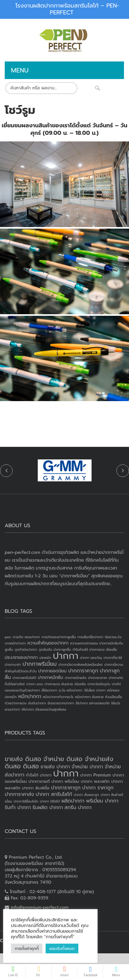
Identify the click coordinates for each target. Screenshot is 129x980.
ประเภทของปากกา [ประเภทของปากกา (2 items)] (21, 657)
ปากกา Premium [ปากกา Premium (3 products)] (95, 775)
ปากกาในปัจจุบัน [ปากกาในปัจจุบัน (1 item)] (99, 684)
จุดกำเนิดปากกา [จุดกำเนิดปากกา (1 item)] (26, 649)
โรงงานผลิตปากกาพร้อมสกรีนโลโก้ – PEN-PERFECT (67, 9)
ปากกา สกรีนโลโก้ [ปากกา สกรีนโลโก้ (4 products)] (54, 794)
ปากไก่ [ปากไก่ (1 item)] (116, 684)
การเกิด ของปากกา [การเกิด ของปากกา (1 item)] (26, 637)
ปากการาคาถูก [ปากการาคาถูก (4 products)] (66, 788)
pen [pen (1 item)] (8, 637)
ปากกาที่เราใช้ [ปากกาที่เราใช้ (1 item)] (113, 658)
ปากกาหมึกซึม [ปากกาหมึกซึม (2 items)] (50, 678)
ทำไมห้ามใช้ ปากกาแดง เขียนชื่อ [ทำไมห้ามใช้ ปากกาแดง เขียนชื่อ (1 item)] (95, 649)
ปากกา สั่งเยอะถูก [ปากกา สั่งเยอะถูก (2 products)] (86, 795)
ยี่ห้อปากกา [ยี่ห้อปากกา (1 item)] (49, 690)
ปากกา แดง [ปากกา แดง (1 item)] (35, 684)
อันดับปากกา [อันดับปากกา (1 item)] (37, 703)
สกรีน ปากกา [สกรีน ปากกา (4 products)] (78, 808)
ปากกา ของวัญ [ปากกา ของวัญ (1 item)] (91, 658)
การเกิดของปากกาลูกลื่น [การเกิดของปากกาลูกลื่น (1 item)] (59, 637)
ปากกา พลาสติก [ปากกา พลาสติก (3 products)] (95, 781)
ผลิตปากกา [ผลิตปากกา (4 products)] (73, 801)
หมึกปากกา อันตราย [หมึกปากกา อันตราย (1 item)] (89, 697)
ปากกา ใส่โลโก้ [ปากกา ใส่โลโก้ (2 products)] (50, 801)
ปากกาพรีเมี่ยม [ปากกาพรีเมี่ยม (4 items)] (40, 664)
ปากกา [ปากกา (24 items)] (66, 656)
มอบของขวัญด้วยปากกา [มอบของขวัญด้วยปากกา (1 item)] (22, 690)
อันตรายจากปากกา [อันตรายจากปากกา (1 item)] (61, 703)
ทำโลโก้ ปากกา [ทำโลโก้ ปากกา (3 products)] (39, 775)
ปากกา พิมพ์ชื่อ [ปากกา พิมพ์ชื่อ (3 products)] (36, 788)
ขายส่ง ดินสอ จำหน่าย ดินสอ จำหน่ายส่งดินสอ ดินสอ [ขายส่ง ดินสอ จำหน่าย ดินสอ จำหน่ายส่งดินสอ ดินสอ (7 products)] (59, 763)
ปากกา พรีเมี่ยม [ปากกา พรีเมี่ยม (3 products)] (65, 781)
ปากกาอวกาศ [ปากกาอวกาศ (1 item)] (97, 678)
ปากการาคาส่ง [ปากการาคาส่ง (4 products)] (19, 794)
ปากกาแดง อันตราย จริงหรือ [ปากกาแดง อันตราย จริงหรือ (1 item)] (65, 684)
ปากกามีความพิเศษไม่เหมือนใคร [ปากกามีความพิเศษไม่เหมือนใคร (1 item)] (81, 665)
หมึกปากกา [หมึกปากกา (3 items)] (30, 697)
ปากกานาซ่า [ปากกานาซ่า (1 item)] (13, 665)
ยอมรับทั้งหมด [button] (42, 948)
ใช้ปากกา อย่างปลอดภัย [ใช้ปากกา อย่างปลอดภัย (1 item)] (93, 703)
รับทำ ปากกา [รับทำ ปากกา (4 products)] (18, 808)
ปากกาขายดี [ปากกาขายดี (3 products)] (39, 781)
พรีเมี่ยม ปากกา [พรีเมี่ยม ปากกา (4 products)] (102, 801)
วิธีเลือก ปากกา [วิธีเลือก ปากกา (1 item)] (95, 690)
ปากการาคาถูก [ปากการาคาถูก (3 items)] (83, 671)
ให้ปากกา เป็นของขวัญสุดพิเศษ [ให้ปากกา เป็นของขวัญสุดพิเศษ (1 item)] (44, 709)
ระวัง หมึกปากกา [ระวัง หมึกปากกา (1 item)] (70, 690)
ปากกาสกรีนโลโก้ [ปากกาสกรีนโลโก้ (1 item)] (24, 678)
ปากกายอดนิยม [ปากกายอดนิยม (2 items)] (52, 671)
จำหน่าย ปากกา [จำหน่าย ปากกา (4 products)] (87, 767)
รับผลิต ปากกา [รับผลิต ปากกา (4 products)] (48, 808)
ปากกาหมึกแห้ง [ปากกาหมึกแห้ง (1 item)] (76, 678)
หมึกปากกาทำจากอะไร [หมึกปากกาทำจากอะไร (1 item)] (58, 697)
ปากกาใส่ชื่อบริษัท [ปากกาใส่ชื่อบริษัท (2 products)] (26, 801)
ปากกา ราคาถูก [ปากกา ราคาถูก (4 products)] (98, 788)
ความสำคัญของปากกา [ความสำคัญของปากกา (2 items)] (48, 643)
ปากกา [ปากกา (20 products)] (66, 773)
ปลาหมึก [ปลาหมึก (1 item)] (45, 658)
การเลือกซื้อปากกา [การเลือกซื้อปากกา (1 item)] (90, 637)
